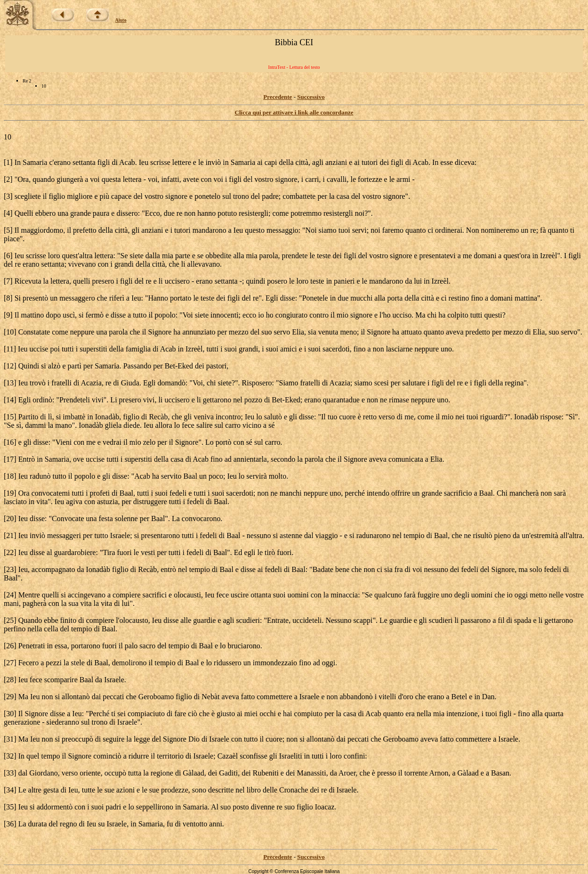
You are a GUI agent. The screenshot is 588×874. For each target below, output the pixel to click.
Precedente (278, 97)
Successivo (311, 97)
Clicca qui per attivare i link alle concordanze (294, 112)
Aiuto (121, 20)
